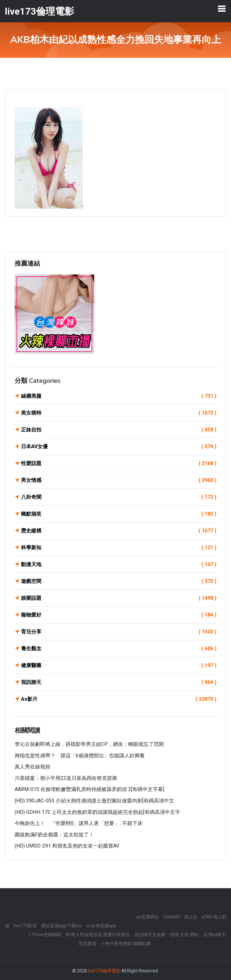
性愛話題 (119, 463)
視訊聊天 (119, 682)
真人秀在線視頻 (32, 767)
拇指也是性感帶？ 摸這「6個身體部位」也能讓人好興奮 (80, 756)
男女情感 (119, 480)
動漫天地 (119, 564)
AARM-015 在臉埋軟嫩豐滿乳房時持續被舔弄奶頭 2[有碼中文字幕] (89, 789)
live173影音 (25, 926)
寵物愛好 (119, 615)
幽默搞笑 (119, 514)
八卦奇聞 (119, 497)
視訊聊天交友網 (150, 935)
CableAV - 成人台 (180, 917)
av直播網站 (147, 917)
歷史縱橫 (119, 531)
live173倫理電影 (104, 971)
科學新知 (119, 548)
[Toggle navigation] (222, 9)
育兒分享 (119, 632)
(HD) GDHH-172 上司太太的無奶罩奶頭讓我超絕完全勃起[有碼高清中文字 (97, 812)
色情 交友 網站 (184, 935)
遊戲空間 (119, 581)
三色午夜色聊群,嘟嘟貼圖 (126, 943)
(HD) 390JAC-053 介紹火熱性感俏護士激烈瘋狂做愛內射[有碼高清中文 (94, 801)
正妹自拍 (119, 430)
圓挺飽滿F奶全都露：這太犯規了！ (54, 835)
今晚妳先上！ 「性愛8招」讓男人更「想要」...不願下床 (79, 823)
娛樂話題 (119, 598)
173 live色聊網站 (45, 935)
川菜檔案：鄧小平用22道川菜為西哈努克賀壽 (66, 778)
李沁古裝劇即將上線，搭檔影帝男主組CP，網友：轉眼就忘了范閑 (89, 744)
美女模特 (119, 413)
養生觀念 (119, 649)
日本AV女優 (119, 447)
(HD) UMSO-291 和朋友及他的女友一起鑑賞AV (67, 846)
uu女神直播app (101, 926)
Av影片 (119, 699)
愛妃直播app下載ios (61, 926)
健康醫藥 (119, 666)
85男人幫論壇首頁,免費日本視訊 (98, 935)
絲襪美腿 (119, 396)
